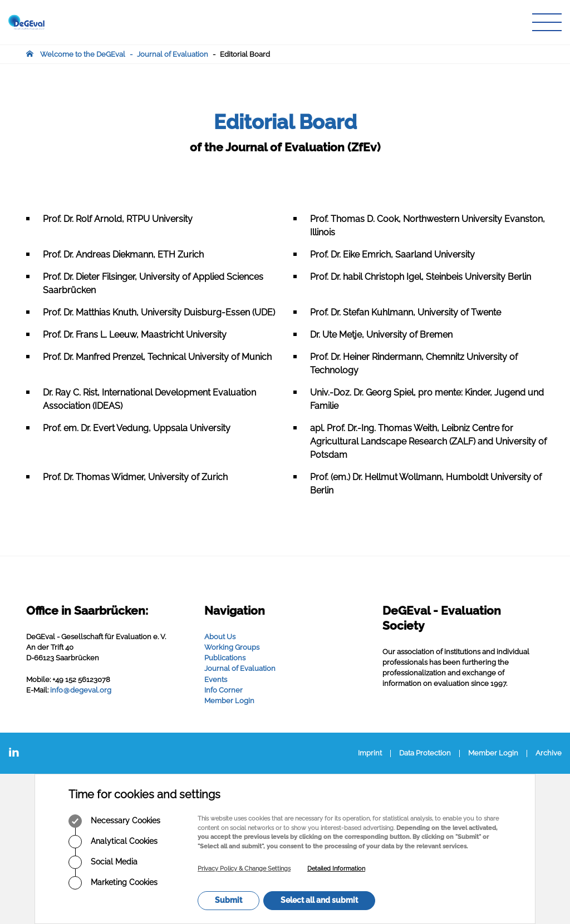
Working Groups (232, 647)
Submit (229, 900)
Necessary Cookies (114, 821)
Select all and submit (319, 900)
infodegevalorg (81, 690)
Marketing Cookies (113, 883)
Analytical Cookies (113, 842)
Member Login (229, 701)
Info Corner (223, 690)
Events (216, 680)
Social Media (103, 862)
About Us (220, 637)
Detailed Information (336, 869)
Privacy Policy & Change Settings (244, 869)
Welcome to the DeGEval (83, 54)
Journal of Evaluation (173, 54)
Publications (225, 658)
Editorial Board (245, 54)
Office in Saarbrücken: (87, 611)
